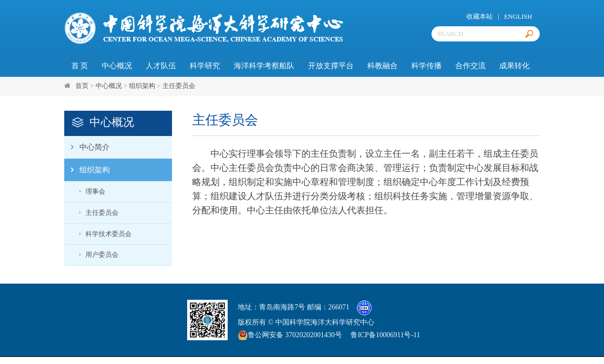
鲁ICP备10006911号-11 (385, 335)
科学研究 (205, 66)
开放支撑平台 (331, 66)
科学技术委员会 (109, 234)
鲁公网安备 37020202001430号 (290, 335)
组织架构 (142, 86)
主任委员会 (179, 86)
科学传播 (426, 66)
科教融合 (382, 66)
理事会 (95, 191)
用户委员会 (102, 255)
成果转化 (514, 66)
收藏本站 (480, 16)
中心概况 (117, 66)
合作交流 (470, 66)
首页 (82, 86)
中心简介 (87, 147)
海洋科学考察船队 (264, 66)
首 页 (80, 66)
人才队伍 (161, 66)
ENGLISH (518, 16)
